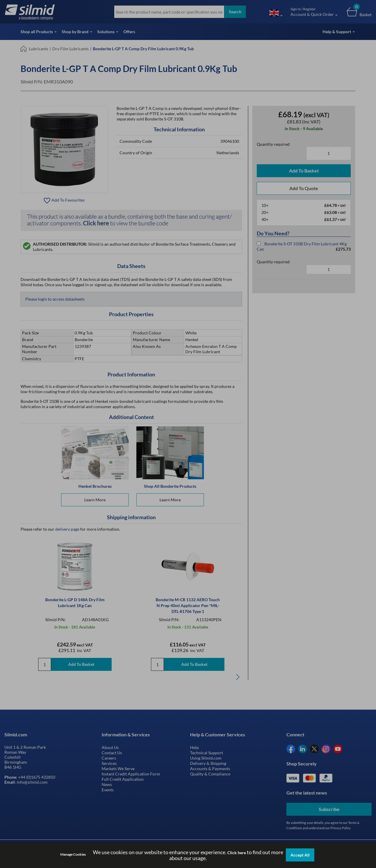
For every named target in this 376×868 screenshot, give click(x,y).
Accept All (300, 855)
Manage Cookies (73, 854)
